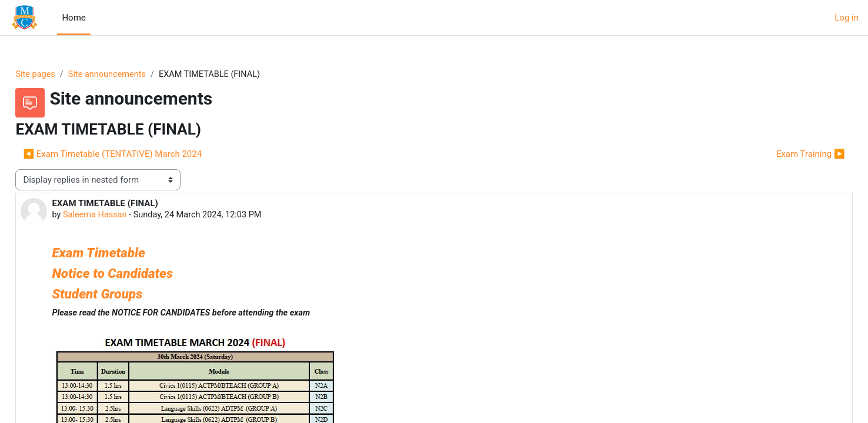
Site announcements (136, 75)
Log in (847, 18)
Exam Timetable (126, 254)
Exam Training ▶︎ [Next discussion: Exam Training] (784, 155)
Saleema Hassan (122, 216)
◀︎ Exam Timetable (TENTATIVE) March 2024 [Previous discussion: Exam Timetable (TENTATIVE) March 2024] (139, 155)
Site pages (62, 75)
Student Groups (123, 295)
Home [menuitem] (74, 18)
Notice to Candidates (139, 274)
